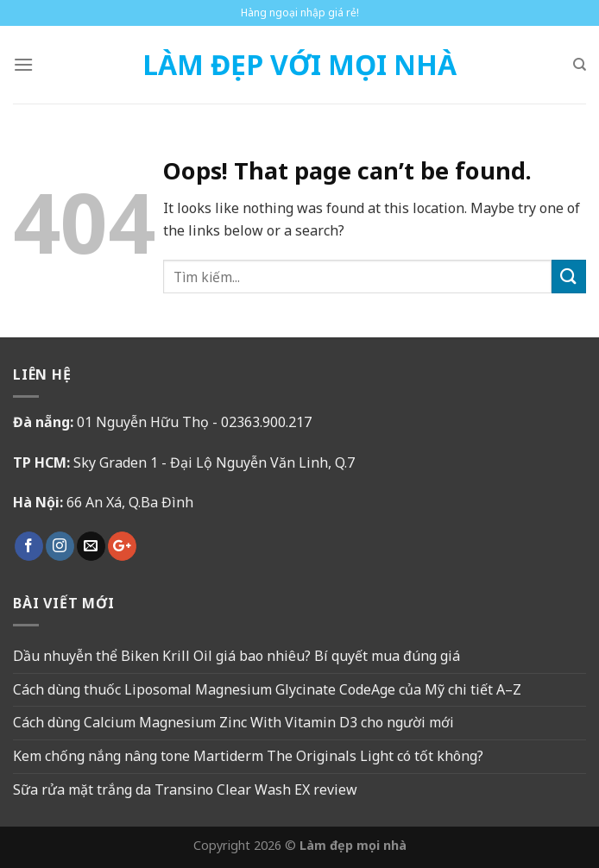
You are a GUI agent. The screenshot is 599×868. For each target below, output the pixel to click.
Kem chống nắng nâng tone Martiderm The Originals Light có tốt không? (248, 756)
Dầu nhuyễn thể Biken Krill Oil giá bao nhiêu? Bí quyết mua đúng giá (236, 656)
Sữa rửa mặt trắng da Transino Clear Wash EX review (185, 789)
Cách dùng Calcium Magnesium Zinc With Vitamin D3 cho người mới (233, 722)
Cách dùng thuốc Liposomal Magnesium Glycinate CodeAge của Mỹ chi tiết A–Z (267, 689)
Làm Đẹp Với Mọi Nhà (299, 65)
